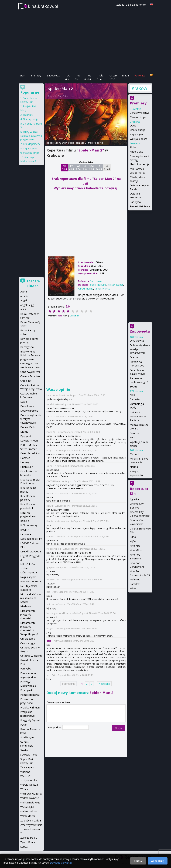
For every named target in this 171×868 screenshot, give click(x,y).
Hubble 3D (27, 467)
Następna (104, 684)
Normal (134, 467)
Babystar (135, 399)
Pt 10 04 (99, 168)
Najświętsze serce (31, 581)
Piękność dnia (28, 677)
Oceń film (74, 316)
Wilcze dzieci (28, 816)
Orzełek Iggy (28, 643)
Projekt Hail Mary (140, 206)
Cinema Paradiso (30, 376)
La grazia (26, 534)
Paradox (135, 584)
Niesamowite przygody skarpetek (28, 615)
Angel (24, 300)
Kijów (133, 541)
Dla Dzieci (100, 77)
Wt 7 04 (78, 168)
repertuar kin (60, 143)
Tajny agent (137, 134)
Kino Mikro (136, 550)
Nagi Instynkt (28, 577)
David (133, 126)
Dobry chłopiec (29, 411)
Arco (132, 395)
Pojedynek (26, 690)
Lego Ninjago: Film (31, 539)
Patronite (140, 75)
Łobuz (133, 387)
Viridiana (25, 772)
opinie (100, 143)
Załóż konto (139, 5)
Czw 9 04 (92, 168)
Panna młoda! (28, 673)
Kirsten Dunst (115, 285)
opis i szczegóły (78, 143)
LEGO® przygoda (31, 551)
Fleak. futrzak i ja (139, 164)
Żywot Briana (28, 842)
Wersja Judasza (139, 139)
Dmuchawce (137, 341)
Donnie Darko (28, 427)
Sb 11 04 (107, 168)
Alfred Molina (86, 289)
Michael (134, 454)
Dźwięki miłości (29, 441)
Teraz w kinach (33, 283)
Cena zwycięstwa (140, 113)
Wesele (24, 789)
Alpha (133, 147)
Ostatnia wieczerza (31, 656)
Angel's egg (137, 152)
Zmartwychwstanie (31, 825)
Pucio (133, 437)
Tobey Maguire (97, 285)
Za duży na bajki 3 (31, 821)
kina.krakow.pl (43, 6)
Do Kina (67, 77)
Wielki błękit (27, 807)
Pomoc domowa (30, 695)
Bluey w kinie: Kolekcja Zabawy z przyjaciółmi (31, 136)
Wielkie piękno (28, 811)
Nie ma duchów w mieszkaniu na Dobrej (31, 598)
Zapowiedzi (53, 75)
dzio (49, 641)
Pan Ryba (135, 202)
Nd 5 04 (65, 168)
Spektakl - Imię (29, 755)
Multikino (135, 579)
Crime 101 (26, 381)
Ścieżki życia (27, 737)
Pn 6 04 (72, 168)
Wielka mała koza (30, 802)
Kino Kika (135, 546)
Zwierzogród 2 (29, 838)
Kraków (139, 88)
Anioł (23, 309)
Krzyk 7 (24, 530)
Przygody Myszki (30, 720)
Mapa (125, 75)
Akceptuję (158, 861)
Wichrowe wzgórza (31, 794)
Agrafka (134, 499)
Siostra (24, 750)
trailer (91, 143)
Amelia (24, 296)
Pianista (134, 433)
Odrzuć (138, 861)
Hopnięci (28, 115)
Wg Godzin (88, 77)
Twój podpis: (54, 727)
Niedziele (26, 606)
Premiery (36, 75)
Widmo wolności (30, 798)
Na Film (77, 77)
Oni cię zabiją (137, 130)
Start (23, 75)
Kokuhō (25, 521)
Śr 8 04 (85, 168)
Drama (134, 357)
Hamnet (25, 458)
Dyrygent (26, 436)
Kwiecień (135, 412)
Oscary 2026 (113, 77)
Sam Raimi (63, 96)
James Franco (102, 289)
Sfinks (133, 588)
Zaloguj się (123, 5)
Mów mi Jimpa (138, 117)
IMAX (133, 537)
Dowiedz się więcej (61, 863)
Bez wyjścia (27, 347)
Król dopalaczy (31, 144)
